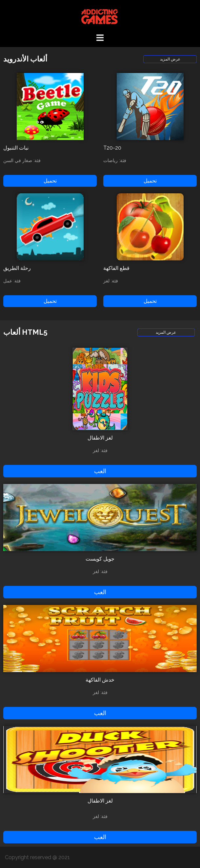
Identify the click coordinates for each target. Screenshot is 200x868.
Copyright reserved (29, 857)
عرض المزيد (170, 59)
